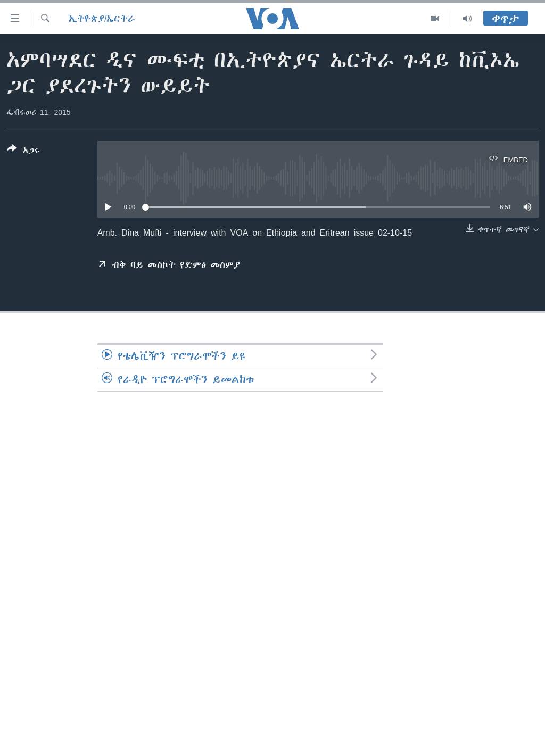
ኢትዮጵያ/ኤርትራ (102, 19)
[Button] (23, 152)
